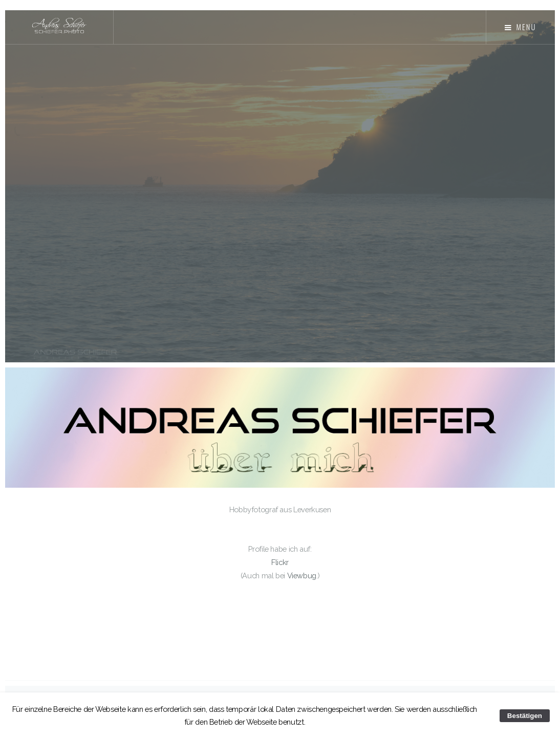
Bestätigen (525, 716)
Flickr (280, 562)
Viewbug (302, 575)
